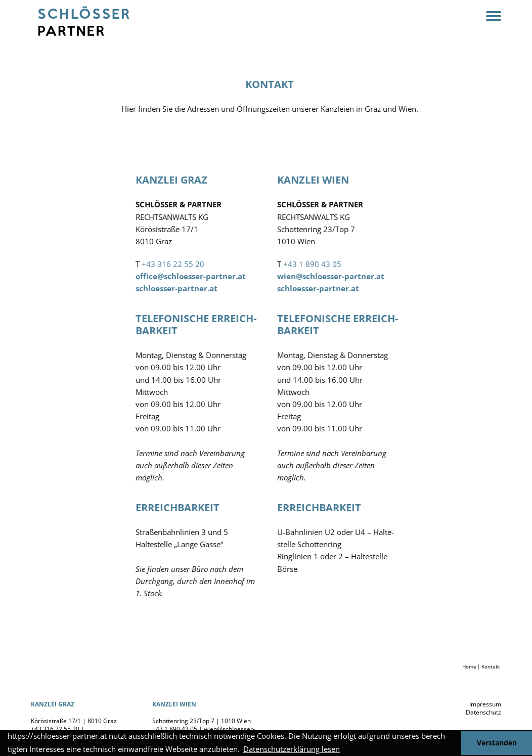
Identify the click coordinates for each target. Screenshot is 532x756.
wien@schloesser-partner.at (338, 276)
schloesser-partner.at (184, 288)
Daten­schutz (483, 712)
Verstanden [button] (497, 743)
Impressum (485, 704)
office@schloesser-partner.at (198, 276)
